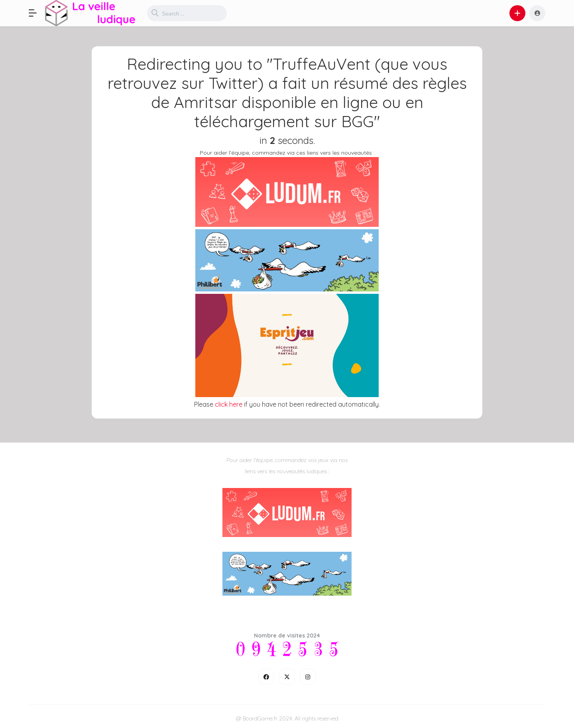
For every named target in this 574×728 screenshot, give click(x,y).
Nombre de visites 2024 (287, 636)
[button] (37, 13)
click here (229, 404)
